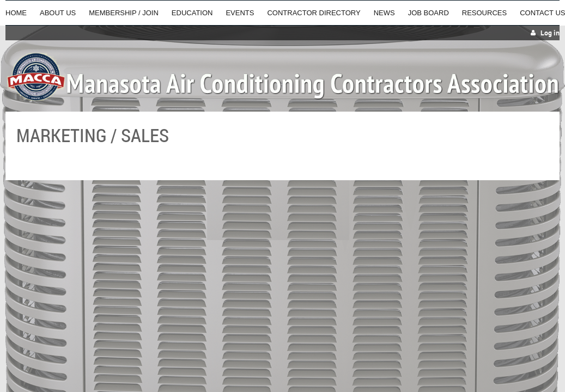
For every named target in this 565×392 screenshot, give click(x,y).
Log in (550, 33)
